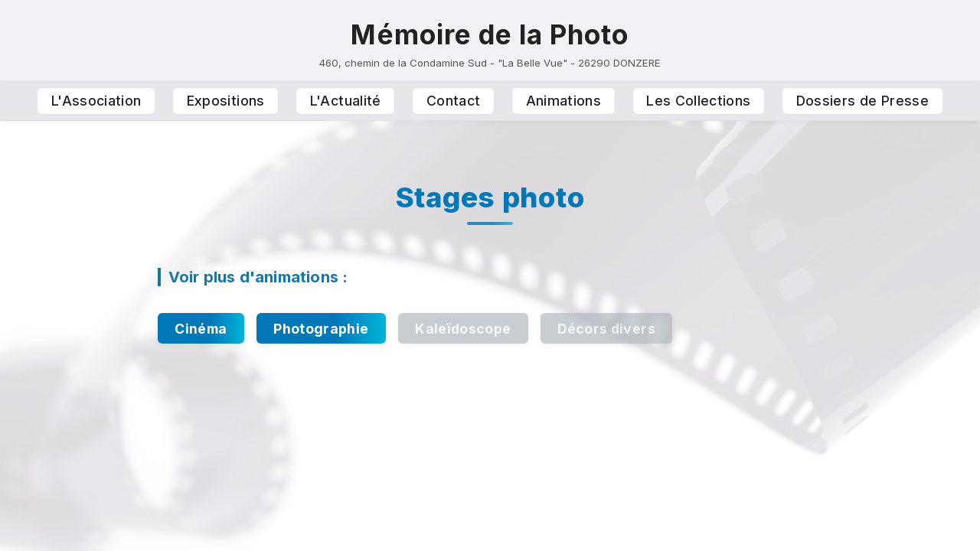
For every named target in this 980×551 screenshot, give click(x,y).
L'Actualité (346, 101)
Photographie (321, 329)
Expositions (226, 101)
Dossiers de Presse (862, 101)
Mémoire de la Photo (490, 34)
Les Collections (698, 101)
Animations (564, 101)
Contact (453, 101)
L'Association (96, 101)
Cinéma (201, 329)
